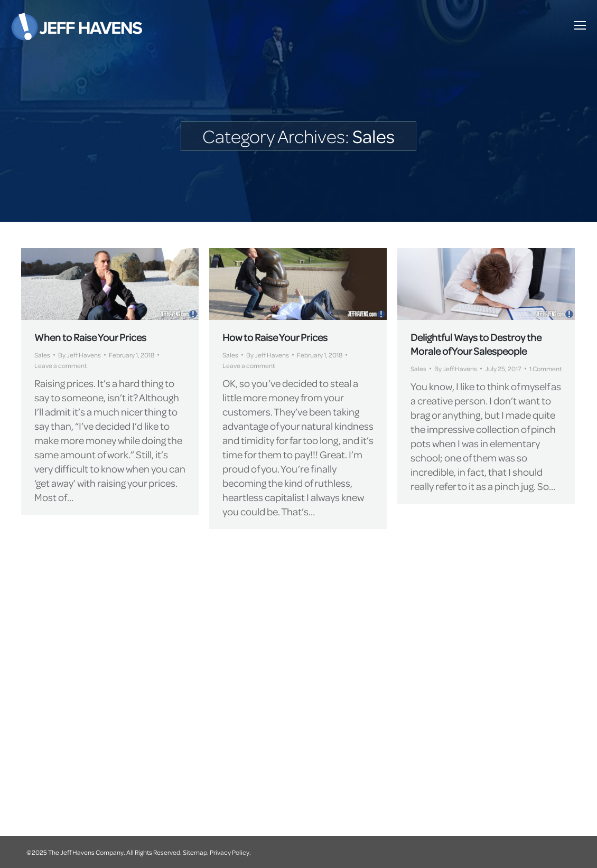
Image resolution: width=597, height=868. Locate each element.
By (80, 355)
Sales (42, 355)
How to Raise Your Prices (275, 337)
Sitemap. (196, 852)
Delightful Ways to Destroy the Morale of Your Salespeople (476, 344)
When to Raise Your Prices (90, 337)
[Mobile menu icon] (580, 25)
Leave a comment (60, 365)
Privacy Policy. (230, 852)
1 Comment (545, 369)
